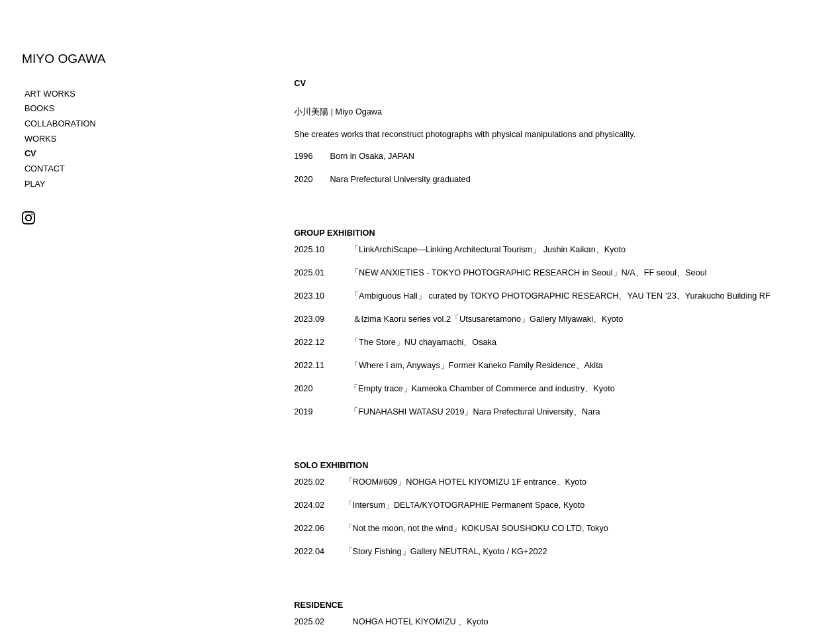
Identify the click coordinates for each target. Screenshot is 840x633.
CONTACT (45, 169)
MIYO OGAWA (64, 59)
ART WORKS (50, 94)
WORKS (40, 139)
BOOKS (40, 108)
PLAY (35, 184)
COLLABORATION (60, 123)
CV (30, 153)
